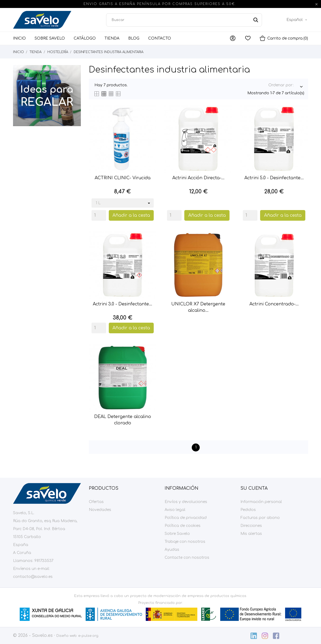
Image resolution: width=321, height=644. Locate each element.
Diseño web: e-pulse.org (77, 636)
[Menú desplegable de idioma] (297, 20)
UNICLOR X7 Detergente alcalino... (198, 307)
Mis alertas (251, 534)
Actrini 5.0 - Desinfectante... (274, 178)
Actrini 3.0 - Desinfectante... (122, 304)
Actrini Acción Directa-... (198, 178)
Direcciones (251, 526)
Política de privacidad (186, 518)
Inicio (19, 38)
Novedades (100, 510)
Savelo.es (42, 636)
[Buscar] (184, 20)
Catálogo (85, 38)
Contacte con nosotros (187, 558)
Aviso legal (175, 510)
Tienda (112, 38)
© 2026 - (22, 636)
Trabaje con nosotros (185, 542)
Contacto (160, 38)
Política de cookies (183, 526)
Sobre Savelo (50, 38)
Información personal (261, 502)
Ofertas (96, 502)
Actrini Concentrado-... (274, 304)
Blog (134, 38)
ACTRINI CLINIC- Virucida (123, 178)
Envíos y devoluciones (186, 502)
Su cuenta (254, 488)
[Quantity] (99, 215)
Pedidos (248, 510)
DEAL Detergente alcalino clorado (123, 420)
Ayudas (172, 550)
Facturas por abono (260, 518)
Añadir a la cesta (131, 215)
